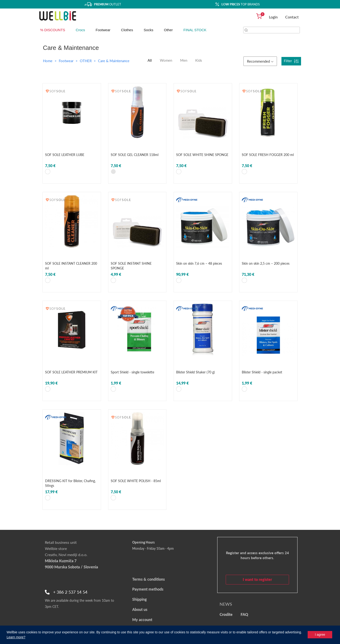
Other (168, 30)
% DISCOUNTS (53, 30)
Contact (292, 17)
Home (48, 61)
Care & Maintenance (114, 61)
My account (142, 620)
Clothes (127, 30)
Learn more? (16, 637)
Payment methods (148, 589)
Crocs (80, 30)
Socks (148, 30)
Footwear (103, 30)
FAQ (244, 614)
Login (273, 17)
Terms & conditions (149, 579)
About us (140, 609)
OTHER (86, 61)
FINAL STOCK (195, 30)
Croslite (226, 614)
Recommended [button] (260, 61)
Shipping (140, 599)
